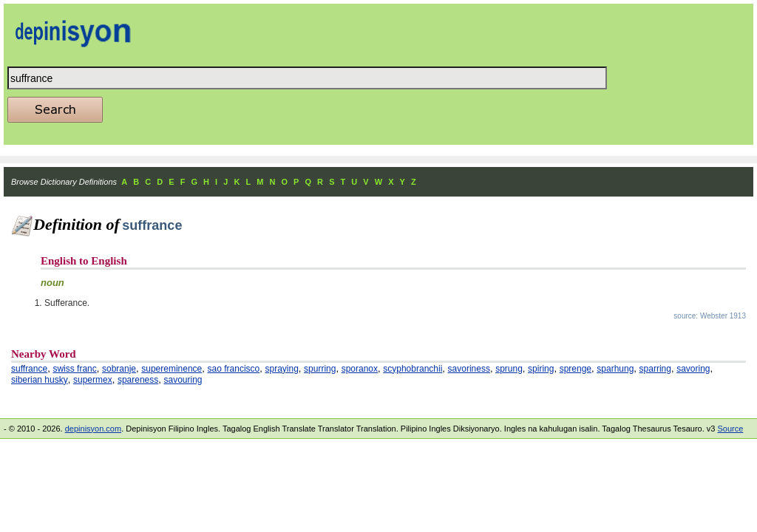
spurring (320, 369)
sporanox (360, 369)
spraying (281, 369)
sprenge (576, 369)
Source (730, 429)
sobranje (119, 369)
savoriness (469, 369)
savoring (693, 369)
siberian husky (40, 380)
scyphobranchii (413, 369)
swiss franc (74, 369)
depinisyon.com (93, 429)
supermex (93, 380)
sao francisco (234, 369)
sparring (655, 369)
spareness (138, 380)
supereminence (172, 369)
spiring (541, 369)
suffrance (29, 369)
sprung (509, 369)
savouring (183, 380)
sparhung (615, 369)
